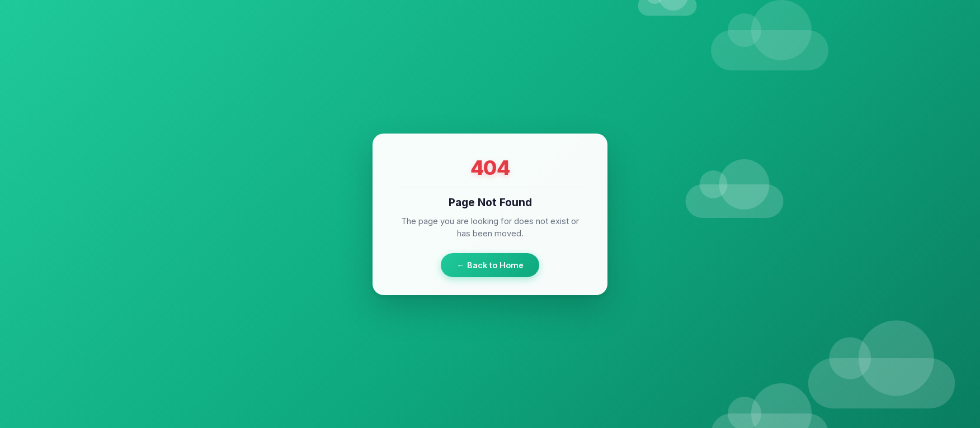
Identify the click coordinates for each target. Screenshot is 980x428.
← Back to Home (490, 265)
